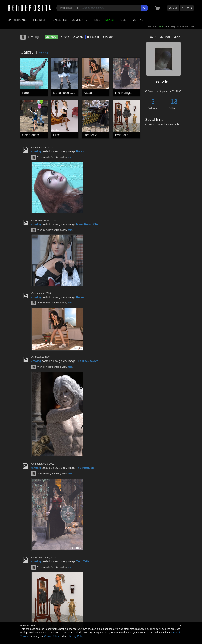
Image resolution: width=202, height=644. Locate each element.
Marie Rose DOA (65, 93)
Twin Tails (121, 135)
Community (80, 20)
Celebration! (31, 135)
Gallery (78, 37)
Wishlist (108, 37)
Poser (123, 20)
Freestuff (93, 37)
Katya (88, 93)
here (70, 157)
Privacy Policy (76, 636)
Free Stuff (40, 20)
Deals (110, 20)
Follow (51, 37)
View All (43, 53)
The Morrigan (124, 93)
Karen (26, 93)
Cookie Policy (52, 636)
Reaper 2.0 (92, 135)
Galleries (60, 20)
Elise (56, 135)
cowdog (36, 151)
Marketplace (17, 20)
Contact (139, 20)
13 (174, 102)
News (96, 20)
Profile (65, 37)
